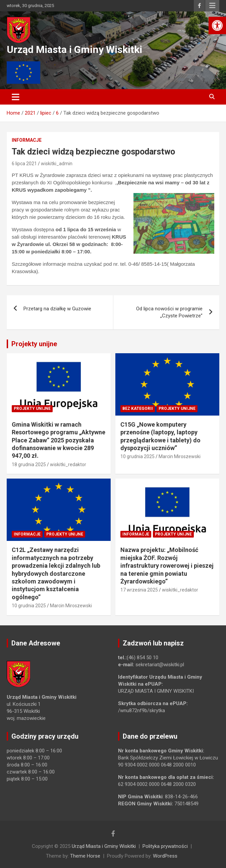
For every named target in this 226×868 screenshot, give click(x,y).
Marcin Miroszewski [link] (180, 456)
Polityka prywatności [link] (165, 846)
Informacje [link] (27, 140)
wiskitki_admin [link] (57, 164)
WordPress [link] (165, 856)
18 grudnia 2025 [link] (29, 464)
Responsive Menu (212, 6)
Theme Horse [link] (85, 856)
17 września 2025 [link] (139, 590)
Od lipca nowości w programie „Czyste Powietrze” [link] (169, 312)
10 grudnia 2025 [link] (137, 456)
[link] (217, 25)
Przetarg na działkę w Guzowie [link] (57, 309)
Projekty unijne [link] (34, 344)
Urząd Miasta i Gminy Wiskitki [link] (74, 49)
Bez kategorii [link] (138, 409)
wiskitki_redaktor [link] (68, 464)
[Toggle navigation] (16, 97)
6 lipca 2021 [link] (24, 164)
